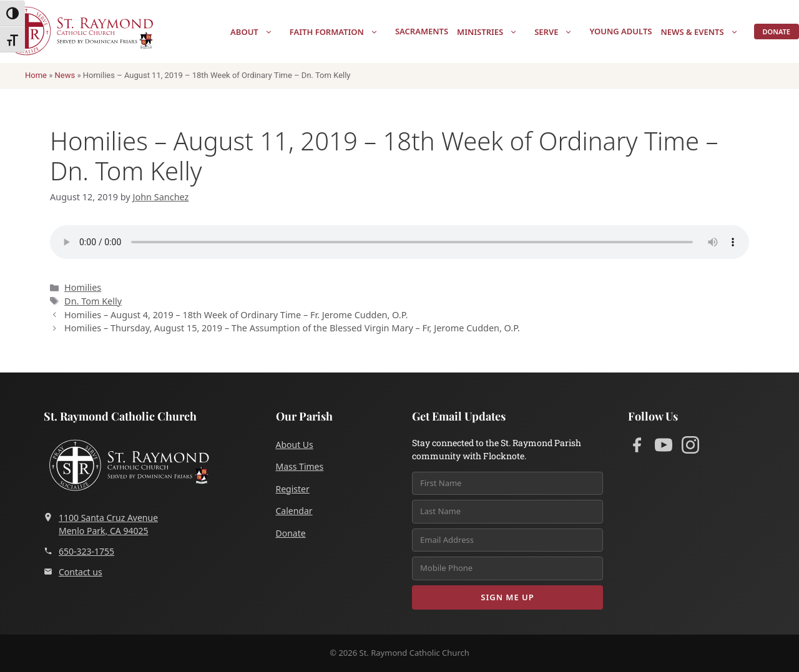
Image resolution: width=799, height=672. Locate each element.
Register (293, 489)
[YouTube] (664, 447)
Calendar (294, 511)
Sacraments (422, 31)
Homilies (83, 287)
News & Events (705, 32)
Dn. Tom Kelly (93, 301)
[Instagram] (690, 447)
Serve (560, 32)
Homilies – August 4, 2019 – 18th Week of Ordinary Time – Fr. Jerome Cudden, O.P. (236, 315)
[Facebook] (637, 447)
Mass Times (300, 466)
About (258, 32)
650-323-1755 (79, 551)
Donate (777, 32)
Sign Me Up (507, 597)
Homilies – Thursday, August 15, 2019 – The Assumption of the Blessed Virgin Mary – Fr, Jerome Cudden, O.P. (292, 328)
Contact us (73, 572)
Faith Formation (340, 32)
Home (36, 75)
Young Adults (620, 31)
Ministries (493, 32)
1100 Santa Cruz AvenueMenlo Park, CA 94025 (101, 524)
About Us (295, 445)
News (65, 75)
